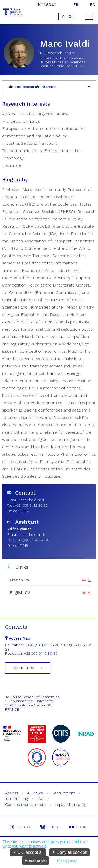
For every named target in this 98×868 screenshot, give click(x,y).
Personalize (36, 861)
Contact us (24, 668)
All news (35, 793)
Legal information (71, 805)
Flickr (78, 827)
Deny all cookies (70, 852)
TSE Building (16, 799)
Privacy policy (67, 861)
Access (12, 793)
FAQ (40, 799)
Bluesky (50, 827)
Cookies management (26, 805)
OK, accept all (28, 852)
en (93, 5)
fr (76, 5)
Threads (20, 827)
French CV (20, 580)
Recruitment (63, 793)
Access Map (18, 638)
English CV (20, 593)
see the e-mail (33, 500)
